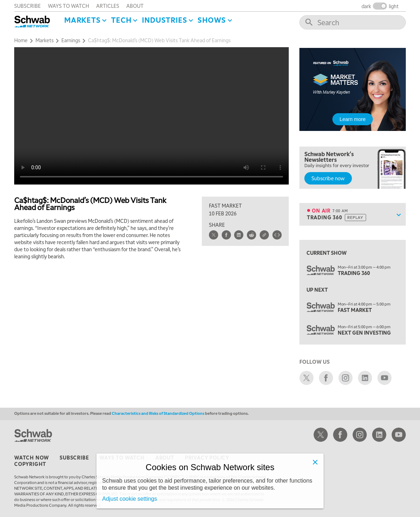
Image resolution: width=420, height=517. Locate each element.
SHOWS (212, 20)
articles (108, 6)
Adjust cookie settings (130, 499)
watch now (32, 457)
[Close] (315, 462)
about (135, 6)
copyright (30, 464)
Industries (164, 20)
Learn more (353, 119)
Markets (82, 20)
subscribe (27, 6)
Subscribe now (328, 178)
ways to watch (68, 6)
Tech (121, 20)
